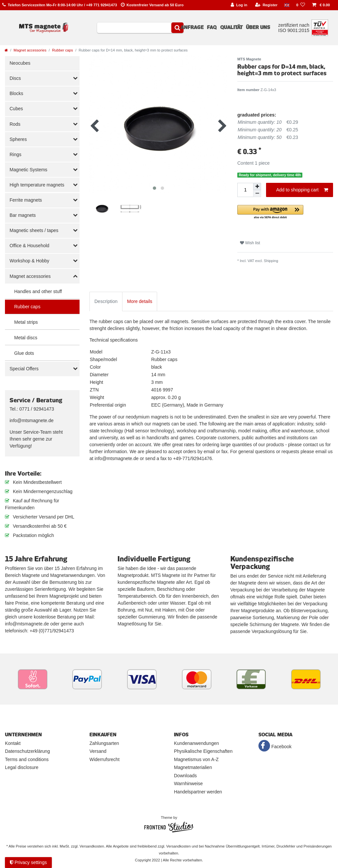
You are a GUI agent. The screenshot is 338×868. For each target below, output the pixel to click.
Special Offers (24, 369)
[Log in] (239, 5)
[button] (285, 212)
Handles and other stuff (38, 291)
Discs (15, 78)
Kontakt (13, 743)
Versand (98, 751)
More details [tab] (140, 301)
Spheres (18, 139)
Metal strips (26, 322)
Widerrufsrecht (104, 759)
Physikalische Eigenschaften (203, 751)
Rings (16, 154)
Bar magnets (23, 215)
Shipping (271, 261)
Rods (15, 124)
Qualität (231, 27)
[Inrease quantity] (257, 186)
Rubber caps (63, 50)
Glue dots (24, 353)
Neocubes (20, 63)
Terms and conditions (27, 759)
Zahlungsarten (104, 743)
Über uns (258, 27)
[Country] (287, 5)
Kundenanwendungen (196, 743)
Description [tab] (106, 301)
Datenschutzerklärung (27, 751)
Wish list (250, 243)
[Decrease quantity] (257, 194)
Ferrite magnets (26, 200)
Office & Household (29, 246)
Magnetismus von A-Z (196, 759)
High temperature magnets (37, 185)
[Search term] (134, 28)
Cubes (16, 109)
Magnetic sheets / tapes (34, 230)
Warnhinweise (188, 784)
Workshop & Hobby (29, 261)
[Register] (266, 5)
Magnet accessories (30, 50)
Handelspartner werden (198, 792)
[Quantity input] (245, 190)
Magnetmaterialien (193, 767)
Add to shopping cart (302, 190)
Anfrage (192, 27)
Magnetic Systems (28, 170)
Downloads (185, 776)
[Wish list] (301, 5)
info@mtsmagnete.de (32, 420)
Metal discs (26, 338)
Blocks (16, 93)
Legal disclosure (22, 767)
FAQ (212, 27)
